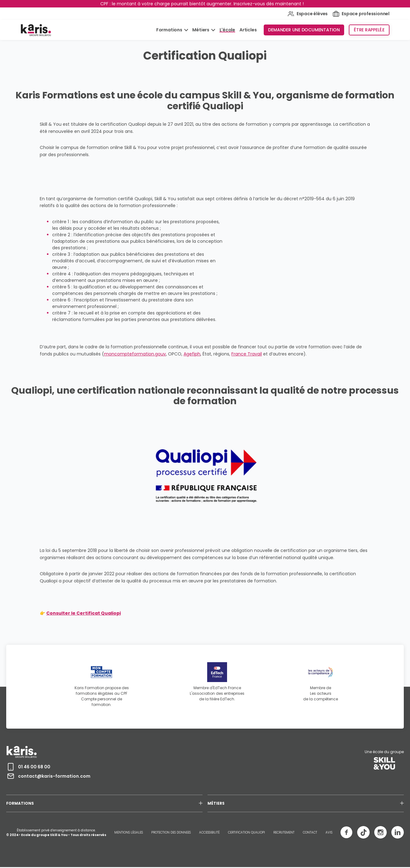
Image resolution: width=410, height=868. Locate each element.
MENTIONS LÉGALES (129, 832)
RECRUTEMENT (284, 832)
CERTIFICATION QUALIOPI (246, 832)
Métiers (201, 30)
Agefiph (192, 354)
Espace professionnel (361, 14)
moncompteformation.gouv (135, 354)
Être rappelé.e (369, 30)
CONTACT (310, 832)
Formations (170, 30)
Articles (248, 30)
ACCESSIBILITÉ (209, 832)
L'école (228, 30)
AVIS (329, 832)
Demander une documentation (304, 30)
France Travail (247, 354)
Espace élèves (308, 14)
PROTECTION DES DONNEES (171, 832)
